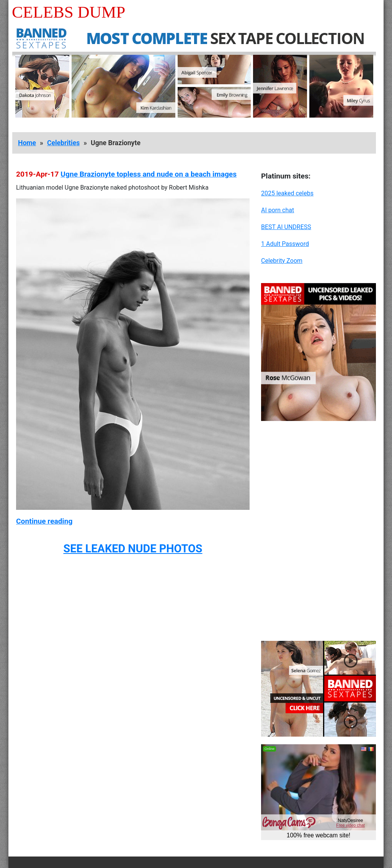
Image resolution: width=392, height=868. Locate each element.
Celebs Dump (69, 12)
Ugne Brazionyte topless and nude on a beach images (149, 174)
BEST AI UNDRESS (286, 227)
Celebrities (63, 143)
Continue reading (44, 521)
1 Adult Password (285, 244)
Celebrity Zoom (282, 261)
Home (27, 143)
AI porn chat (278, 210)
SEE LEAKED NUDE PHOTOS (133, 549)
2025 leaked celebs (287, 193)
